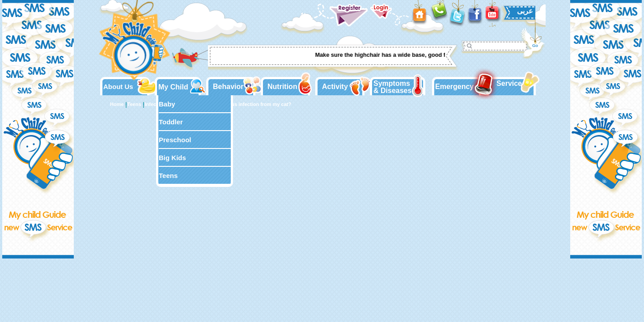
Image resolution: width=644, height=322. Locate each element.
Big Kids (172, 158)
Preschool (175, 140)
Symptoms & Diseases (392, 87)
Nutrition (282, 87)
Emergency (454, 87)
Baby (167, 104)
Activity (335, 87)
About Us (118, 87)
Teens (168, 176)
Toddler (171, 122)
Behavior (228, 87)
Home (117, 104)
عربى (525, 11)
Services (511, 83)
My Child (173, 87)
